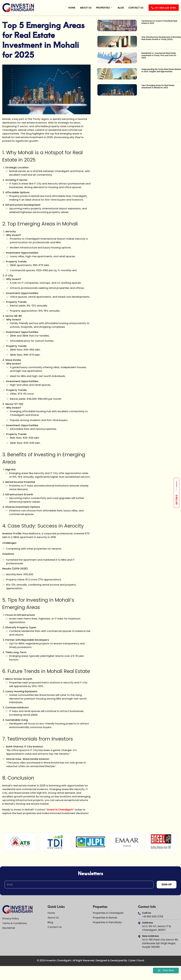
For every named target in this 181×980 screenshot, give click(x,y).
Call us (177, 500)
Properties (102, 8)
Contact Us (134, 8)
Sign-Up (167, 884)
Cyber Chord (136, 960)
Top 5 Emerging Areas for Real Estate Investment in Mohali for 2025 (158, 86)
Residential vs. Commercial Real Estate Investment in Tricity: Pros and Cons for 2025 (159, 55)
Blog (119, 8)
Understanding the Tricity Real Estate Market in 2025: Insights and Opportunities (161, 70)
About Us (84, 8)
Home (70, 8)
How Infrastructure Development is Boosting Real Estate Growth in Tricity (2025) (161, 38)
